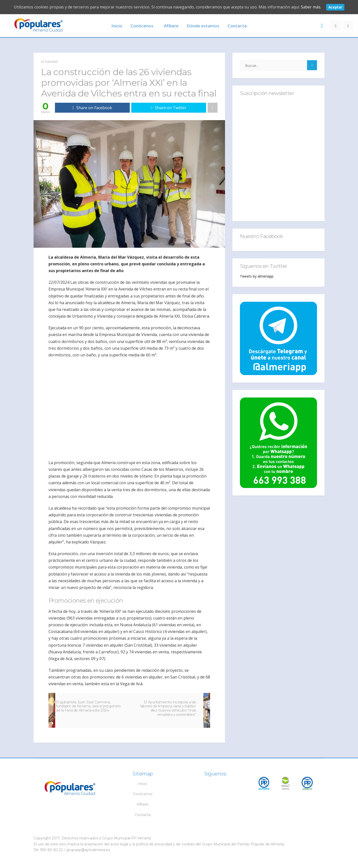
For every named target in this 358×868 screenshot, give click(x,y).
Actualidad (49, 62)
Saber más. (311, 7)
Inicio (117, 26)
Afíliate (171, 26)
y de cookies (184, 844)
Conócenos (142, 26)
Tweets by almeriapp (257, 276)
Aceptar (335, 7)
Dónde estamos (203, 26)
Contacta (237, 26)
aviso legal (119, 844)
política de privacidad (154, 844)
